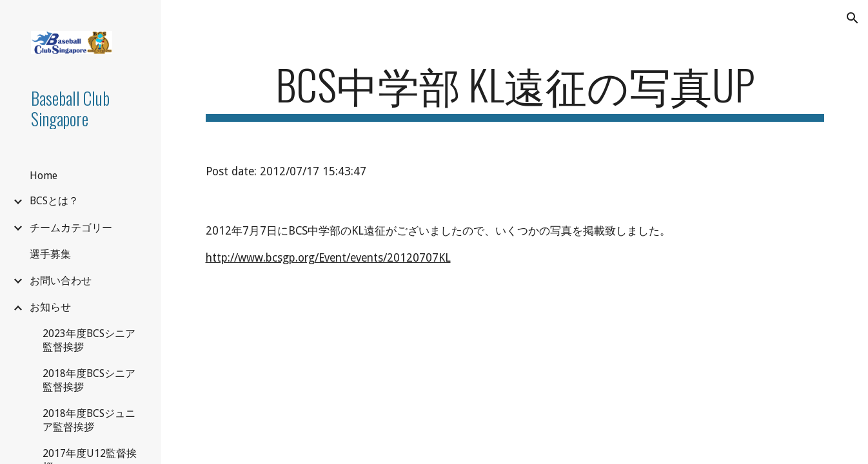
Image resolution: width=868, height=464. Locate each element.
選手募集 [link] (50, 254)
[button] (853, 18)
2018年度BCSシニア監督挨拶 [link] (89, 380)
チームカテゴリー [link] (71, 228)
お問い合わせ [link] (61, 281)
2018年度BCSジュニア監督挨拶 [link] (89, 420)
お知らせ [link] (50, 307)
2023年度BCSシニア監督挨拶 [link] (89, 340)
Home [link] (44, 176)
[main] (515, 91)
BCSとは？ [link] (54, 201)
